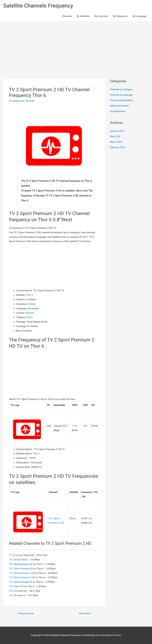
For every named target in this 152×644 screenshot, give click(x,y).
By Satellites (83, 16)
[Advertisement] (76, 45)
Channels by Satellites (122, 100)
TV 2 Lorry (15, 555)
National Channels (120, 106)
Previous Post (25, 613)
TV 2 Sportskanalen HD (21, 582)
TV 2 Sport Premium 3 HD (23, 577)
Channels (67, 16)
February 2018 (118, 147)
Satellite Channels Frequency (39, 6)
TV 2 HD (14, 560)
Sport (30, 318)
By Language (139, 16)
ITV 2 (12, 591)
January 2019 (117, 131)
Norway (30, 313)
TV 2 (12, 595)
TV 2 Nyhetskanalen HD (22, 564)
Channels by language (122, 95)
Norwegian (34, 309)
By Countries (101, 16)
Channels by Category (122, 90)
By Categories (120, 16)
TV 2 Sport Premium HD (22, 568)
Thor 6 (29, 295)
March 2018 (116, 142)
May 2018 (115, 137)
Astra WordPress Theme (109, 635)
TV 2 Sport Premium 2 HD (23, 573)
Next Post (86, 613)
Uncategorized (17, 101)
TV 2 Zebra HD (17, 586)
